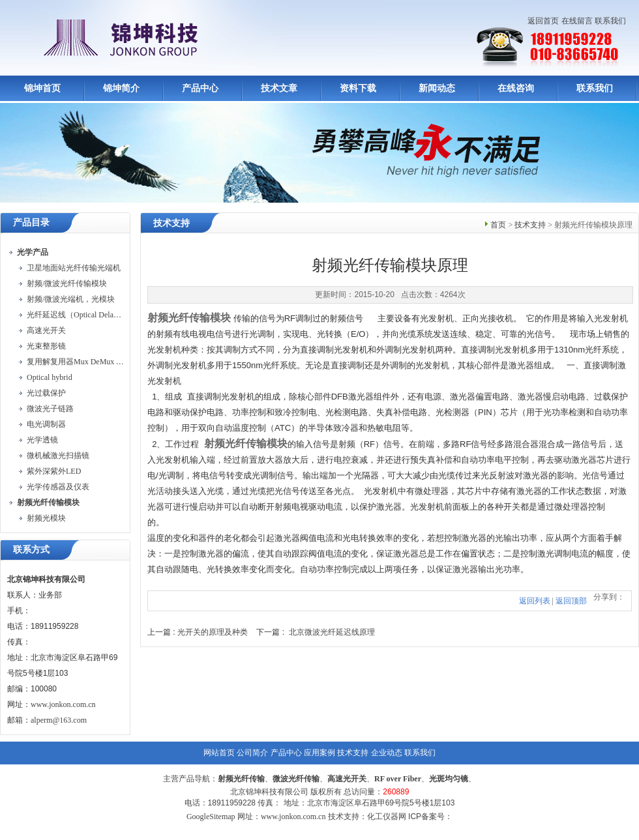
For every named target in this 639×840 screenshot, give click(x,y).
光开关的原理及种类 (213, 632)
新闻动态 (437, 88)
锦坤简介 (121, 88)
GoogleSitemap (211, 817)
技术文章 (279, 88)
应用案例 (319, 753)
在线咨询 (516, 88)
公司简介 (252, 753)
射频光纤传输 (241, 779)
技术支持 (530, 225)
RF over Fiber (398, 779)
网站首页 (219, 753)
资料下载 (358, 88)
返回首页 (543, 21)
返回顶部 (571, 601)
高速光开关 (347, 779)
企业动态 (387, 753)
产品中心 (200, 88)
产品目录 (31, 223)
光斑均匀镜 (449, 779)
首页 (498, 225)
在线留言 (577, 21)
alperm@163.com (59, 720)
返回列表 (535, 601)
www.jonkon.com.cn (63, 704)
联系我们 (610, 21)
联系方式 (31, 550)
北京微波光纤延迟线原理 (332, 632)
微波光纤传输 (296, 779)
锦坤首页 (42, 88)
